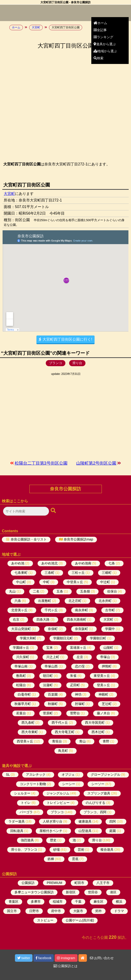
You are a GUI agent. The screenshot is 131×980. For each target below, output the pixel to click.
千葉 (78, 902)
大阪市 (78, 911)
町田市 (79, 883)
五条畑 (85, 591)
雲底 (75, 859)
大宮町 (9, 194)
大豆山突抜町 (21, 629)
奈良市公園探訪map (78, 539)
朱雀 (73, 676)
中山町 (21, 582)
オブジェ (68, 775)
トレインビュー (58, 803)
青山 (82, 741)
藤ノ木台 (103, 713)
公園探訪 (28, 883)
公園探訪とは (66, 966)
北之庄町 (75, 601)
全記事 (100, 30)
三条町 (50, 573)
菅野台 (75, 713)
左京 (80, 657)
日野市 (34, 911)
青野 (106, 741)
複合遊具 (107, 850)
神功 (78, 694)
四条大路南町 (77, 619)
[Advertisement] (65, 418)
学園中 (110, 629)
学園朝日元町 (63, 638)
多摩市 (36, 902)
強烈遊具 (27, 840)
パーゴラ (26, 812)
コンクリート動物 (33, 784)
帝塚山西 (51, 666)
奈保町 (53, 629)
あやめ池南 (83, 563)
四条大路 (43, 619)
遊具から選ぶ (105, 44)
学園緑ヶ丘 (21, 648)
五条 (60, 591)
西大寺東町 (30, 732)
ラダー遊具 (17, 821)
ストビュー (45, 920)
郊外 (99, 911)
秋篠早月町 (23, 704)
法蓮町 (48, 685)
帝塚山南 (21, 666)
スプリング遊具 (99, 793)
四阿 (113, 821)
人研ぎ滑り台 (53, 821)
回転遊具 (17, 831)
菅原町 (48, 713)
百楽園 (53, 694)
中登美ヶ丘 (75, 582)
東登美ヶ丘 (102, 676)
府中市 (56, 911)
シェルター (22, 793)
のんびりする (96, 803)
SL (8, 775)
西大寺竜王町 (65, 732)
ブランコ (56, 363)
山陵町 (108, 648)
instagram (66, 958)
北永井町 (105, 601)
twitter (24, 958)
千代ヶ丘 (51, 610)
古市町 (110, 610)
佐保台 (112, 591)
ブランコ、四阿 (95, 812)
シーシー (69, 784)
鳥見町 (63, 751)
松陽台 (21, 685)
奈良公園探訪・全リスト (29, 539)
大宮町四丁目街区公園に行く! (65, 339)
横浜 (119, 902)
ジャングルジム (58, 793)
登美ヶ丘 (103, 685)
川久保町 (23, 657)
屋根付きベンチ (51, 831)
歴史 (53, 840)
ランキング (103, 37)
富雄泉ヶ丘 (78, 648)
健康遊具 (85, 821)
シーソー (98, 784)
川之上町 (53, 657)
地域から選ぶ (105, 51)
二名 (36, 591)
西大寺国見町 (95, 723)
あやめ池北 (50, 563)
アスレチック (36, 775)
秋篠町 (53, 704)
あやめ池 (18, 563)
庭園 (113, 831)
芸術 (81, 850)
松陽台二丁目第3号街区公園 (41, 463)
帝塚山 (105, 657)
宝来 (50, 648)
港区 (113, 892)
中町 (46, 582)
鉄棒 (51, 859)
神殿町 (103, 694)
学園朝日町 (98, 638)
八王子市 (103, 883)
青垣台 (57, 741)
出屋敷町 (45, 601)
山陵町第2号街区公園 (96, 463)
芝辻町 (107, 704)
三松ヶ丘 (78, 573)
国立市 (12, 911)
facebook (44, 958)
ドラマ (119, 911)
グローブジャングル (106, 775)
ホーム (100, 23)
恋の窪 (80, 666)
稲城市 (58, 902)
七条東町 (21, 573)
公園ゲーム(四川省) (80, 920)
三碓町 (107, 573)
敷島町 (21, 676)
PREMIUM (54, 883)
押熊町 (107, 666)
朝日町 (48, 676)
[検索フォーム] (26, 511)
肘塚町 (80, 704)
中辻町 (105, 582)
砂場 (57, 850)
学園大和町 (28, 638)
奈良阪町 (81, 629)
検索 (99, 58)
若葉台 (21, 713)
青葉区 (14, 902)
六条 (18, 601)
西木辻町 (98, 732)
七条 (112, 563)
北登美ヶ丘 (19, 610)
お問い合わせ (102, 958)
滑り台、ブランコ (24, 850)
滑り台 (77, 363)
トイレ (26, 803)
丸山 (12, 591)
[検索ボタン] (54, 511)
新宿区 (71, 892)
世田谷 (93, 892)
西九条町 (28, 723)
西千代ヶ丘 (60, 723)
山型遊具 (85, 831)
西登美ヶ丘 (25, 741)
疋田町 (75, 685)
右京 (16, 619)
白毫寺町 (24, 694)
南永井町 (81, 610)
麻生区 (99, 902)
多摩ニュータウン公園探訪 (34, 892)
